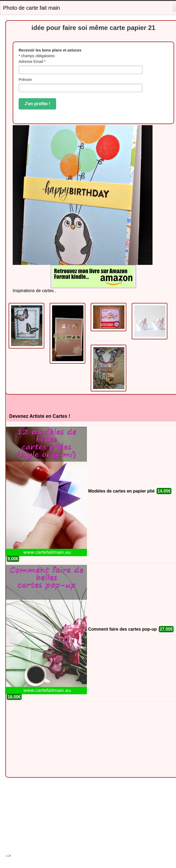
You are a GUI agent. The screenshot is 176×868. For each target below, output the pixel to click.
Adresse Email (32, 61)
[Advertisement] (83, 739)
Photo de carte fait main (31, 8)
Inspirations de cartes (33, 291)
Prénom (25, 80)
